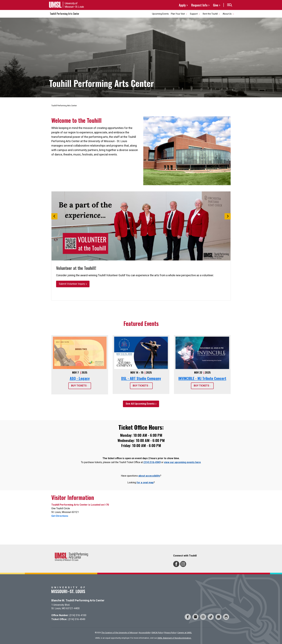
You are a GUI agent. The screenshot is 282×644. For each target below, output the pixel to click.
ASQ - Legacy (80, 378)
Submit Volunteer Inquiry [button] (72, 284)
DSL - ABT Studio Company (141, 378)
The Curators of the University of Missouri (119, 633)
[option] (141, 226)
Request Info (199, 5)
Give (216, 5)
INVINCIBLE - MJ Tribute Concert (202, 378)
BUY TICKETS (79, 386)
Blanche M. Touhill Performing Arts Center (78, 600)
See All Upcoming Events (140, 404)
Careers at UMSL (185, 633)
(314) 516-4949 (152, 462)
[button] (230, 5)
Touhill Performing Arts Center (65, 14)
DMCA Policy (157, 633)
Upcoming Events (160, 14)
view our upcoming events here (182, 462)
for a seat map (145, 483)
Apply (182, 5)
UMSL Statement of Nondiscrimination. (174, 638)
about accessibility (149, 476)
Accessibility (145, 633)
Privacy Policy (170, 633)
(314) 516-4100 (78, 615)
